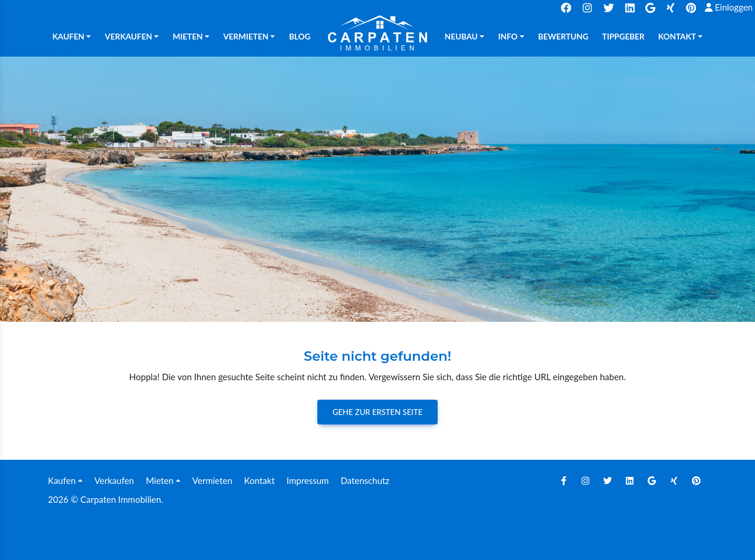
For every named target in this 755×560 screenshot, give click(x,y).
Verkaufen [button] (129, 37)
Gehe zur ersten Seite (378, 412)
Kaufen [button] (68, 37)
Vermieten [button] (246, 37)
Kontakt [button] (677, 37)
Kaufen (62, 480)
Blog (300, 37)
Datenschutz (365, 480)
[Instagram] (586, 480)
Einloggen (729, 7)
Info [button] (508, 37)
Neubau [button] (461, 37)
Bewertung (563, 37)
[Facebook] (563, 480)
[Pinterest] (696, 480)
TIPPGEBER (623, 37)
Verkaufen (114, 480)
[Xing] (674, 480)
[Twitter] (608, 480)
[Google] (652, 480)
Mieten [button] (188, 37)
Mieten (160, 480)
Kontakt (260, 480)
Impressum (308, 480)
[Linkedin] (630, 480)
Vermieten (212, 480)
